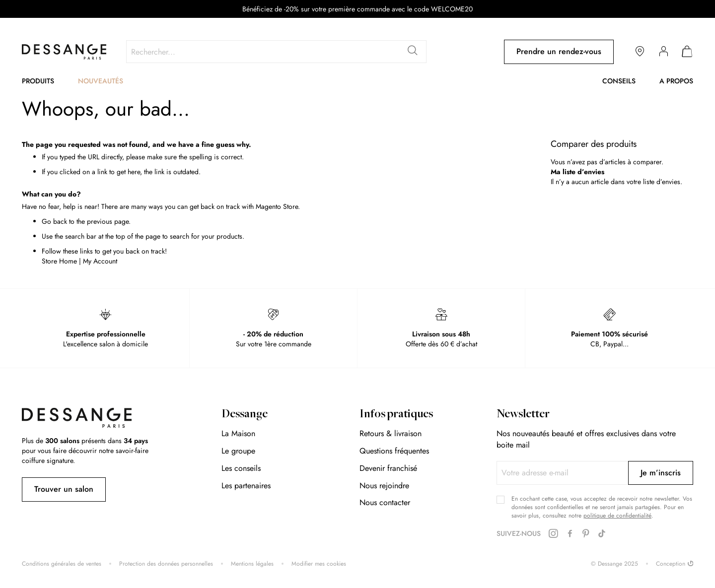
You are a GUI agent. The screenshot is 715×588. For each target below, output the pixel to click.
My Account (100, 261)
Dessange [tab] (245, 415)
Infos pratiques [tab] (396, 415)
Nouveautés (101, 81)
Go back (54, 221)
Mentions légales (252, 564)
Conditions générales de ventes (62, 564)
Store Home (59, 261)
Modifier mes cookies (319, 564)
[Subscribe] (661, 473)
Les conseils (241, 468)
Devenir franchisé (388, 468)
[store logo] (64, 52)
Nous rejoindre (384, 486)
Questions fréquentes (394, 451)
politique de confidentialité (617, 516)
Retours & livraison (391, 433)
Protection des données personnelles (166, 564)
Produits (38, 81)
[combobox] (276, 52)
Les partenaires (246, 486)
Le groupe (238, 451)
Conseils (619, 81)
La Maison (238, 433)
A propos (676, 81)
